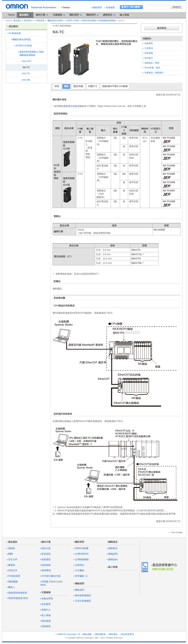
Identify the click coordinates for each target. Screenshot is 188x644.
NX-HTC (26, 61)
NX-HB (26, 80)
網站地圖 (87, 634)
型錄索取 (110, 8)
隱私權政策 (100, 634)
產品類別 (28, 21)
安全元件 (12, 559)
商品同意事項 (127, 634)
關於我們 (79, 542)
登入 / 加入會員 (132, 7)
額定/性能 (78, 86)
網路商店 (112, 542)
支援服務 (45, 592)
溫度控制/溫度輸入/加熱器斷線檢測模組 (99, 21)
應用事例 (162, 28)
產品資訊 (17, 21)
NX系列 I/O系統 (72, 21)
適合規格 (73, 106)
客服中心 (45, 610)
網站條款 (113, 634)
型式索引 (148, 58)
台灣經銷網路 (81, 559)
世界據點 (80, 576)
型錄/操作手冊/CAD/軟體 (115, 86)
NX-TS (26, 74)
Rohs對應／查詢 (151, 68)
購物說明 (112, 554)
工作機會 (79, 570)
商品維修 (45, 621)
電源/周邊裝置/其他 (17, 598)
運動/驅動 (12, 582)
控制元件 (12, 570)
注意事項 (148, 48)
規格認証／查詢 (151, 63)
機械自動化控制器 (55, 21)
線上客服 (124, 15)
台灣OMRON (81, 554)
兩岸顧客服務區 (82, 595)
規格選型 (148, 43)
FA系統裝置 (39, 21)
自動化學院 (47, 599)
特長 (57, 86)
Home (11, 15)
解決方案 (45, 542)
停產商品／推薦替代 (153, 73)
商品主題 (45, 548)
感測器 (11, 548)
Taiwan (65, 8)
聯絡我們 (97, 8)
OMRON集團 (81, 548)
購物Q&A (112, 559)
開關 (10, 554)
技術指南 (148, 53)
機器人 (11, 587)
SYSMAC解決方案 (50, 576)
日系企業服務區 (82, 601)
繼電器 (11, 565)
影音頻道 (45, 554)
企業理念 (79, 565)
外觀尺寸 (93, 86)
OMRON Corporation (68, 634)
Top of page (176, 532)
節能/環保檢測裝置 (17, 593)
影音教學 (45, 604)
